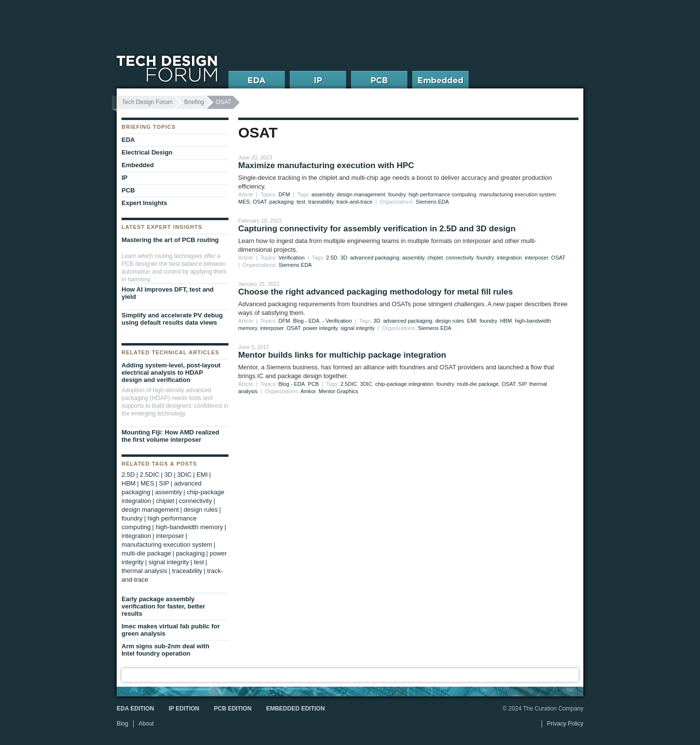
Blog (122, 724)
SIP (522, 384)
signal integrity (357, 328)
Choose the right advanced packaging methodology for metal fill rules (376, 292)
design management (361, 194)
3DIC (366, 384)
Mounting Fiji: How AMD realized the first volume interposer (170, 436)
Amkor (308, 391)
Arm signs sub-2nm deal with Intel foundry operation (166, 650)
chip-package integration (404, 384)
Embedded (138, 165)
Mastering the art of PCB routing (170, 240)
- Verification (337, 321)
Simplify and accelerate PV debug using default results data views (172, 319)
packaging (281, 202)
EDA (128, 140)
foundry (397, 194)
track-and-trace (354, 202)
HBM (506, 321)
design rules (449, 321)
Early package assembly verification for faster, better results (163, 606)
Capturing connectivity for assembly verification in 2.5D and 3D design (377, 229)
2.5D (332, 258)
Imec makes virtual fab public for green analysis (171, 630)
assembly (323, 194)
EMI (472, 321)
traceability (321, 202)
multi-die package (478, 384)
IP (124, 178)
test (301, 202)
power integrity (321, 328)
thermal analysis (144, 571)
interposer (536, 258)
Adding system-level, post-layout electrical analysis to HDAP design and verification (171, 372)
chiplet (435, 258)
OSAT (260, 202)
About (146, 724)
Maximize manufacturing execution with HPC (326, 165)
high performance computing (442, 194)
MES (244, 202)
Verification (292, 258)
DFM (284, 194)
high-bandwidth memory (189, 527)
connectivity (460, 258)
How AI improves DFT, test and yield (168, 293)
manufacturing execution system (518, 194)
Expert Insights (144, 203)
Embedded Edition (295, 709)
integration (509, 258)
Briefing (194, 102)
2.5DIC (349, 384)
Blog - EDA (306, 321)
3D (344, 258)
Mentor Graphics (339, 391)
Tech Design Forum (147, 102)
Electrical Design (147, 152)
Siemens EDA (432, 202)
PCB (313, 384)
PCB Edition (233, 709)
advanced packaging (375, 258)
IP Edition (184, 709)
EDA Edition (135, 709)
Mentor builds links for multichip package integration (342, 355)
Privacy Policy (565, 724)
